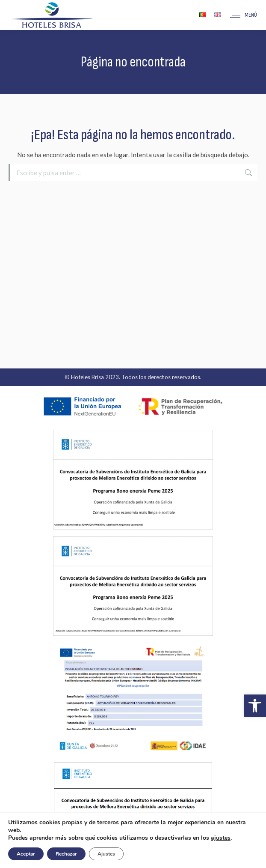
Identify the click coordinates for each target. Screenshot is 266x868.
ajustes (221, 838)
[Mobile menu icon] (244, 15)
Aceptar (26, 854)
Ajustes (106, 854)
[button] (255, 706)
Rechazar (66, 854)
